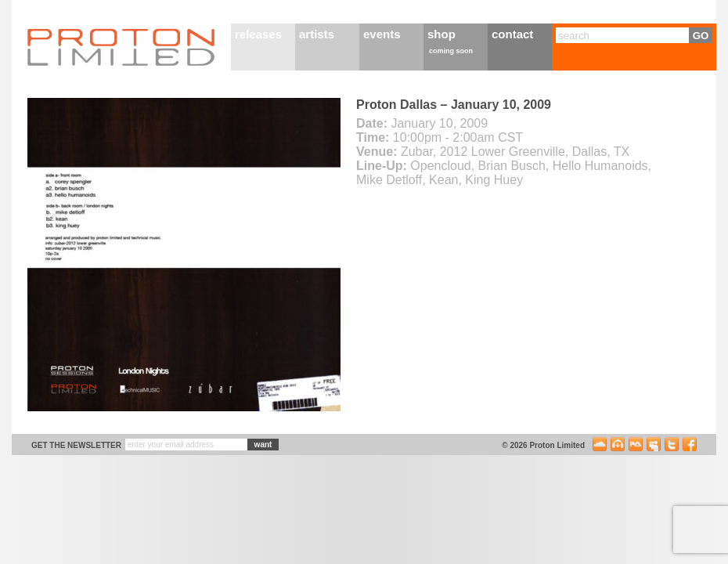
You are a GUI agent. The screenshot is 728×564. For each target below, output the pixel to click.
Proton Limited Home (121, 47)
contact (512, 34)
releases (258, 34)
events (382, 34)
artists (317, 34)
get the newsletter (76, 445)
